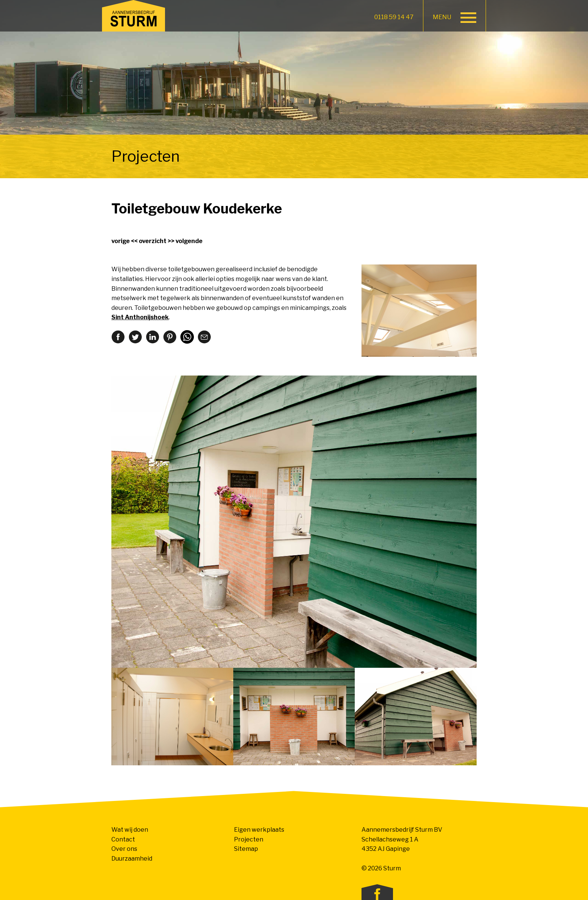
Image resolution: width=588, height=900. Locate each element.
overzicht (153, 241)
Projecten (249, 839)
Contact (123, 839)
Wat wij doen (130, 830)
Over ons (124, 849)
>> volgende (185, 241)
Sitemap (246, 849)
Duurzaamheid (132, 859)
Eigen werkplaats (259, 830)
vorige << (124, 241)
